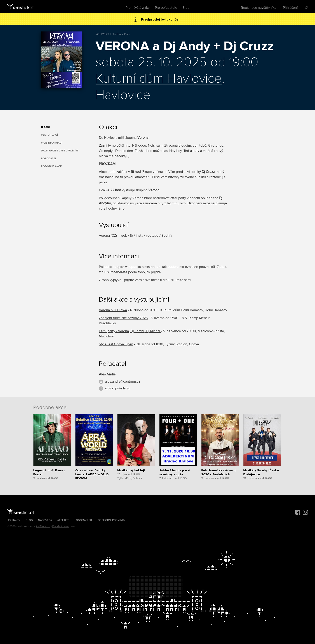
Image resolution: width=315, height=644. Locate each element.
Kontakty (14, 520)
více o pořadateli (118, 388)
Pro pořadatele (166, 8)
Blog (186, 8)
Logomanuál (84, 520)
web (124, 236)
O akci (45, 127)
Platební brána (61, 526)
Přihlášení (290, 8)
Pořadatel (49, 159)
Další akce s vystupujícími (60, 151)
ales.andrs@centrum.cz (123, 382)
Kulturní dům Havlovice (159, 79)
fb (131, 236)
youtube (152, 236)
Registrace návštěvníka (258, 8)
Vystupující (49, 135)
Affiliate (63, 520)
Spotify (167, 236)
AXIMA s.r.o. (43, 526)
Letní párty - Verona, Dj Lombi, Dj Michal (130, 331)
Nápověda (45, 520)
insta (139, 236)
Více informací (52, 143)
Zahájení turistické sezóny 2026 (123, 318)
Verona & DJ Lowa (113, 310)
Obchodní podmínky (112, 520)
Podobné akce (51, 166)
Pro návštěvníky (138, 8)
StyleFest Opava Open (116, 344)
